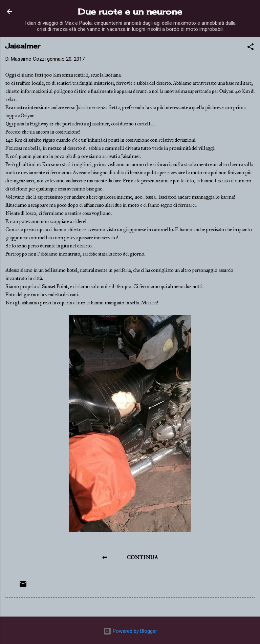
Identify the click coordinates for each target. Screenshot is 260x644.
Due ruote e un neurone (130, 12)
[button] (251, 48)
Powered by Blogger (130, 631)
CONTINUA (143, 557)
